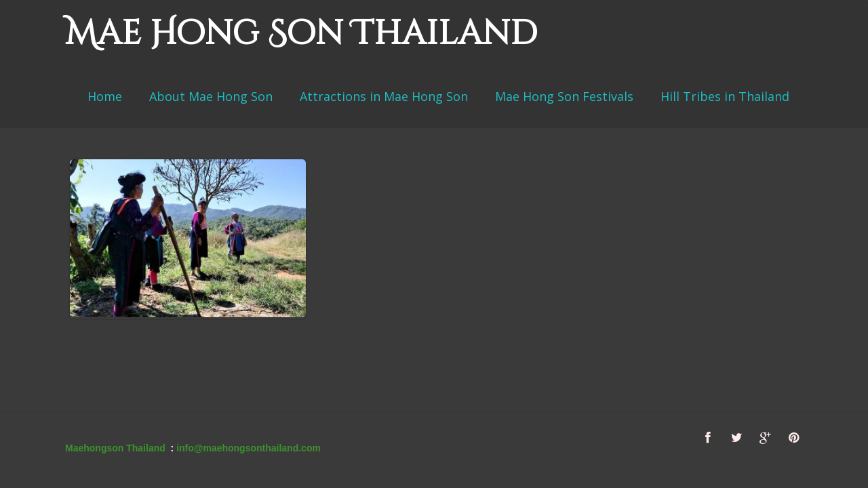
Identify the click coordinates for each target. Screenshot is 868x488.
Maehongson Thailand (115, 448)
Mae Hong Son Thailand (301, 34)
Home (105, 96)
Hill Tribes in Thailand (725, 96)
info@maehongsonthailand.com (249, 448)
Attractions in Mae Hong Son (384, 96)
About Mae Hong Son (211, 96)
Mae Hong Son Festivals (564, 96)
